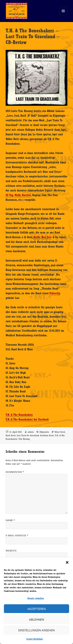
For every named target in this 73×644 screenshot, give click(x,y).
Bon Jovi (47, 237)
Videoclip (55, 293)
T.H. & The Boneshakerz (19, 415)
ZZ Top (9, 195)
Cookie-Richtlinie (35, 639)
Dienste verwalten (36, 598)
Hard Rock (11, 435)
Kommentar (15, 472)
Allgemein (44, 432)
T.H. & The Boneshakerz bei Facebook (27, 419)
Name (10, 520)
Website (11, 551)
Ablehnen (36, 619)
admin (31, 432)
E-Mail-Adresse (17, 535)
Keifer (37, 237)
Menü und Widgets (63, 15)
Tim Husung (24, 439)
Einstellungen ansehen (36, 630)
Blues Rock (60, 432)
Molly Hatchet (23, 195)
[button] (67, 562)
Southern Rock (47, 435)
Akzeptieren (37, 609)
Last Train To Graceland (28, 435)
